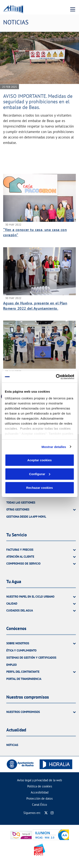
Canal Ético (39, 805)
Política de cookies (40, 786)
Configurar (40, 474)
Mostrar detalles (54, 447)
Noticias (12, 745)
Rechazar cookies (39, 488)
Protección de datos (39, 798)
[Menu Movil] (73, 9)
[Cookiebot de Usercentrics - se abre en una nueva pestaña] (56, 377)
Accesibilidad (40, 792)
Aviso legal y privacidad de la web (39, 780)
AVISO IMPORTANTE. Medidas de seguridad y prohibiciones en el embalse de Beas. (38, 102)
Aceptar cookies (40, 460)
